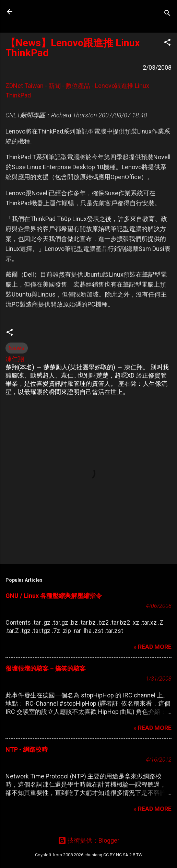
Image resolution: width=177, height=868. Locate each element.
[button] (167, 43)
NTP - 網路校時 (27, 749)
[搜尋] (167, 14)
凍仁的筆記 (49, 12)
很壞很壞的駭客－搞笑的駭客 (46, 668)
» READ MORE (152, 647)
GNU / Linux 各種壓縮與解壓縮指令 (54, 596)
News (17, 348)
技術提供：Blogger (89, 840)
